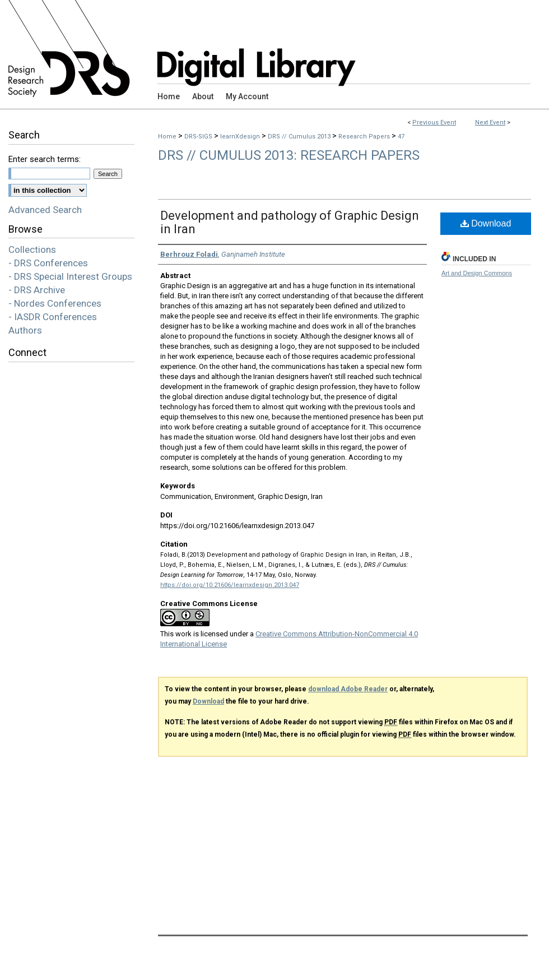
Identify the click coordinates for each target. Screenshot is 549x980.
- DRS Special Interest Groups (70, 276)
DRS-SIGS (199, 137)
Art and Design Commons (477, 273)
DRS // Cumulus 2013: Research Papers (289, 155)
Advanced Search (45, 210)
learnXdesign (241, 137)
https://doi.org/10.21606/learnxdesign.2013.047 (230, 585)
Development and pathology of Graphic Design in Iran (290, 222)
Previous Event (434, 122)
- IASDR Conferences (53, 317)
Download (486, 223)
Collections (32, 249)
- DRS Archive (37, 290)
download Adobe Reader (348, 689)
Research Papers (365, 137)
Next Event (490, 122)
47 (401, 137)
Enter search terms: (45, 159)
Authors (25, 330)
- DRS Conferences (48, 263)
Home (167, 137)
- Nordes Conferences (55, 303)
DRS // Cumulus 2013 (300, 137)
